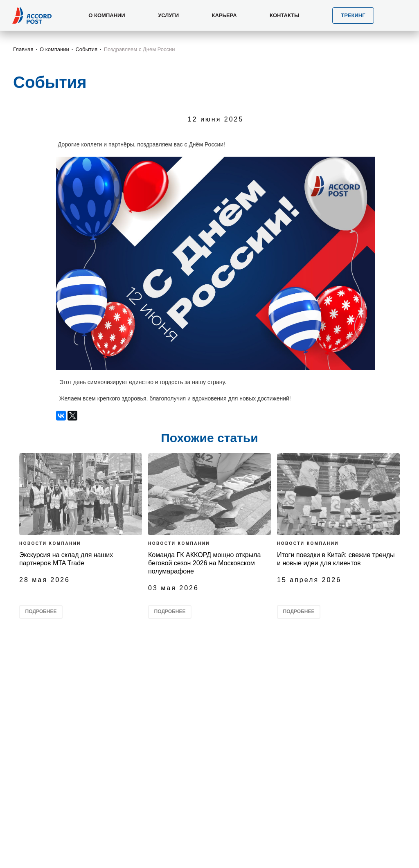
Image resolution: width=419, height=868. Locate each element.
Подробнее (41, 612)
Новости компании (50, 543)
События (86, 49)
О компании (54, 49)
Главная (23, 49)
